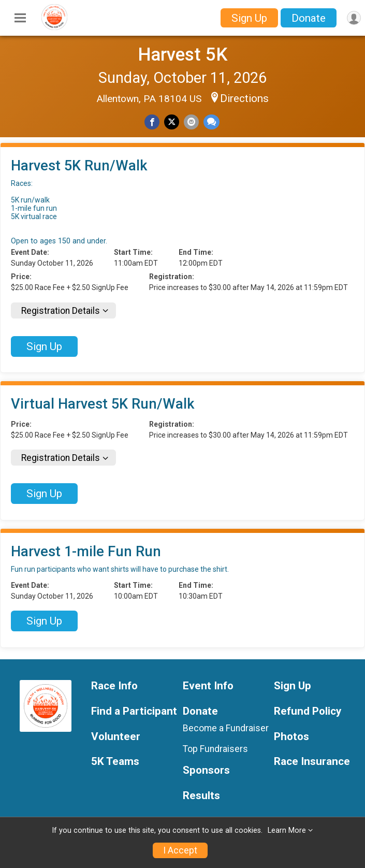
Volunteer (116, 737)
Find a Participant (134, 711)
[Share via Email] (191, 122)
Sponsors (206, 770)
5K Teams (115, 762)
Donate (309, 18)
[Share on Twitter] (172, 122)
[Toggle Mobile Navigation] (20, 18)
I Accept (180, 850)
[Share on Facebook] (152, 122)
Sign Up (249, 18)
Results (201, 796)
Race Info (114, 686)
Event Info (208, 686)
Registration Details (61, 311)
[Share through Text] (211, 122)
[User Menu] (354, 18)
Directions (244, 98)
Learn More (287, 830)
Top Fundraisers (215, 749)
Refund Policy (308, 711)
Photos (291, 737)
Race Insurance (312, 762)
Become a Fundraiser (226, 728)
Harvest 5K (183, 54)
